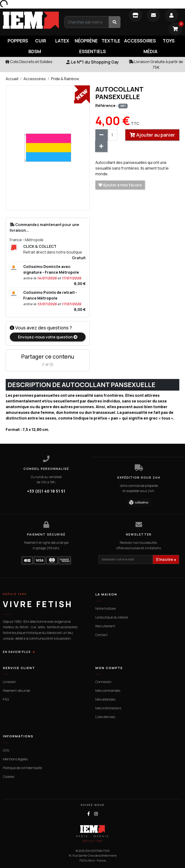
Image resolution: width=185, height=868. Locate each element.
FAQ (6, 699)
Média (150, 51)
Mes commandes (108, 690)
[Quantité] (112, 135)
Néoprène (86, 41)
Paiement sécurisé (16, 690)
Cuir (41, 41)
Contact (102, 635)
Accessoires (140, 41)
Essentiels (92, 51)
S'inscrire (166, 559)
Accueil (12, 79)
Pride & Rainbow (65, 79)
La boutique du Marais (112, 617)
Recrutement (105, 626)
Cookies (9, 777)
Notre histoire (105, 608)
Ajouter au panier (152, 135)
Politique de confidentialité (22, 768)
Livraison (9, 682)
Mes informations (108, 708)
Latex (62, 41)
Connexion (103, 682)
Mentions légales (15, 759)
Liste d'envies (105, 717)
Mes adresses (105, 699)
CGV (6, 750)
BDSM (35, 51)
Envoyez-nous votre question (48, 337)
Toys (169, 41)
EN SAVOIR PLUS (19, 652)
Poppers (18, 41)
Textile (111, 41)
